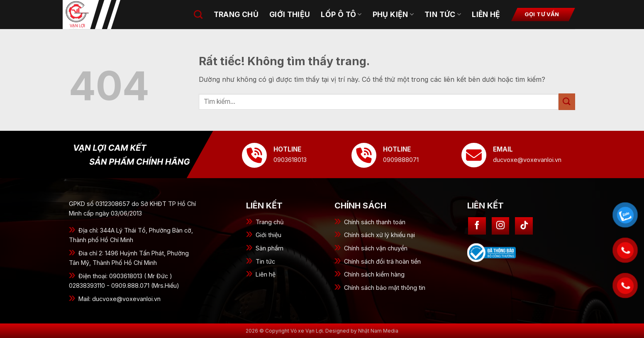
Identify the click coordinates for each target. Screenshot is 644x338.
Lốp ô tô (341, 14)
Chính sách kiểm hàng (374, 274)
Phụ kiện (393, 14)
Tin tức (443, 14)
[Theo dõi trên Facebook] (477, 226)
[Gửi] (567, 102)
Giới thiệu (268, 235)
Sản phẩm (270, 248)
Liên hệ (486, 14)
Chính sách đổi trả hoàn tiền (382, 261)
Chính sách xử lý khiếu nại (379, 235)
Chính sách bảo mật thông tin (385, 288)
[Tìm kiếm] (198, 14)
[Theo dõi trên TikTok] (524, 226)
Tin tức (265, 261)
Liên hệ (266, 274)
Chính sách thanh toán (375, 222)
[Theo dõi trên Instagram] (501, 226)
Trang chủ (236, 14)
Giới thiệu (290, 14)
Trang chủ (270, 222)
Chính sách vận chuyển (376, 248)
